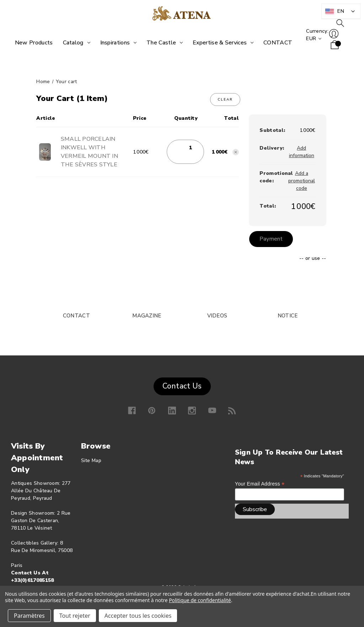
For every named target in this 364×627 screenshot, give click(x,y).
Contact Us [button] (182, 386)
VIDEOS (217, 315)
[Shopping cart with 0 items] (331, 53)
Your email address (260, 484)
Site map (91, 460)
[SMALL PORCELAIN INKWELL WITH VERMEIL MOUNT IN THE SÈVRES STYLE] (191, 148)
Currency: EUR (313, 43)
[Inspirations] (116, 43)
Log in (330, 42)
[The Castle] (162, 43)
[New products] (31, 43)
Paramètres (29, 616)
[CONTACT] (275, 43)
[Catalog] (74, 43)
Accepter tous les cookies (138, 616)
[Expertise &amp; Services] (221, 43)
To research (336, 31)
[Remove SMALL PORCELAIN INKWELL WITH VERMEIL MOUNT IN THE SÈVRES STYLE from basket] (236, 152)
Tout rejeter (75, 616)
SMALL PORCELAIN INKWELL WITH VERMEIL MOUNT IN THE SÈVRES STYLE (89, 152)
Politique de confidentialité (200, 600)
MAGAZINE (147, 315)
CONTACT (76, 315)
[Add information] (302, 152)
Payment (272, 239)
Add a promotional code (302, 181)
